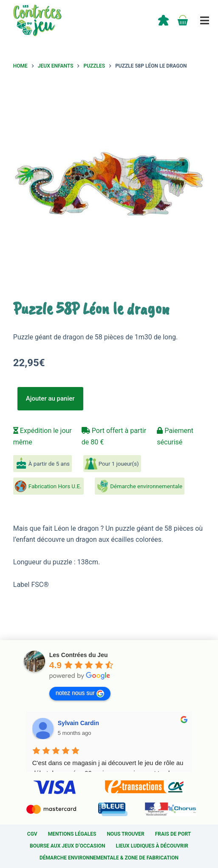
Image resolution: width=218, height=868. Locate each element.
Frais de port (173, 834)
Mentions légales (72, 834)
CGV (32, 834)
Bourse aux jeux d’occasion (67, 846)
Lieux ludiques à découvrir (152, 846)
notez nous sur (80, 693)
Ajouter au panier (50, 398)
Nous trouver (125, 834)
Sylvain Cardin (78, 723)
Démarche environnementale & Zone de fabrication (109, 858)
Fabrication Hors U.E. (55, 486)
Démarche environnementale (146, 486)
